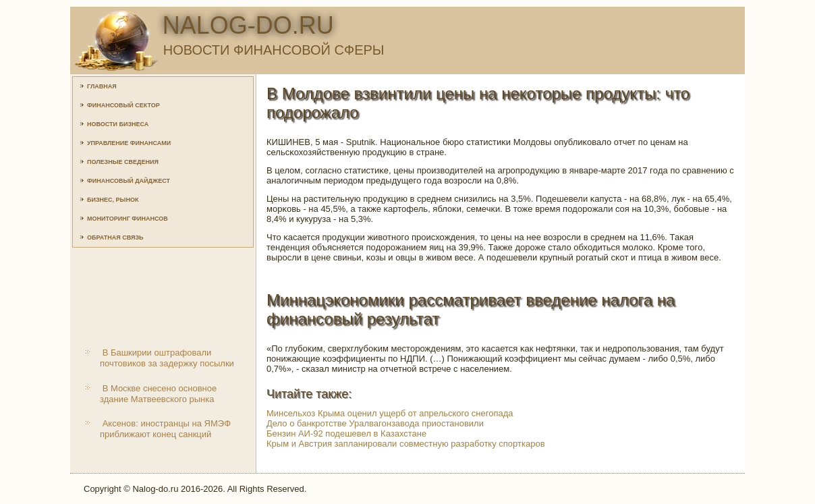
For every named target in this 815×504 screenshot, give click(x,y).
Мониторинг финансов (128, 219)
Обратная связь (115, 237)
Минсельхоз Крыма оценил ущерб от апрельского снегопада (390, 413)
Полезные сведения (123, 162)
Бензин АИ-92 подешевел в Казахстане (346, 433)
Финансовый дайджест (129, 181)
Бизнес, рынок (113, 200)
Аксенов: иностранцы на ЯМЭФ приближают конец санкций (165, 429)
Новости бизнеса (118, 124)
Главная (102, 86)
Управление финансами (129, 143)
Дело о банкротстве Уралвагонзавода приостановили (375, 423)
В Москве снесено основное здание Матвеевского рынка (158, 394)
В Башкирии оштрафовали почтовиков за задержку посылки (167, 358)
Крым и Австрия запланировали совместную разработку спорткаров (406, 444)
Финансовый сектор (123, 105)
